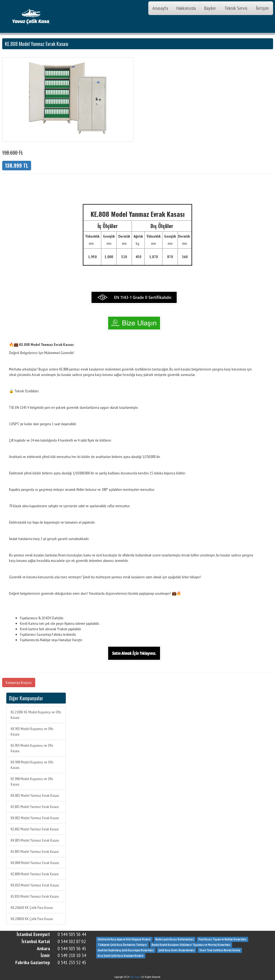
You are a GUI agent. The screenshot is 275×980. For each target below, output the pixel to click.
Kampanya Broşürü (19, 682)
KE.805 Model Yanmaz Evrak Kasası (35, 851)
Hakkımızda (186, 8)
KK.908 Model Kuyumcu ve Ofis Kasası (32, 765)
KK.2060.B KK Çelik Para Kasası (32, 908)
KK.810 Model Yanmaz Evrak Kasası (35, 885)
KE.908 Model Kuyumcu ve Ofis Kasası (32, 781)
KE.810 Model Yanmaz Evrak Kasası (35, 896)
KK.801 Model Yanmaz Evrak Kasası (35, 795)
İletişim (262, 8)
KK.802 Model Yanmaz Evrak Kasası (35, 818)
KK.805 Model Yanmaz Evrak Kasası (35, 840)
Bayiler (210, 8)
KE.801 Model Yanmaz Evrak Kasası (35, 807)
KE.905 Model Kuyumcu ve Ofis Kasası (32, 748)
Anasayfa (160, 8)
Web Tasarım (135, 977)
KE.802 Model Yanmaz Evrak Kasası (35, 829)
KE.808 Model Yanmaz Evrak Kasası (35, 874)
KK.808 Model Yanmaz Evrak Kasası (35, 863)
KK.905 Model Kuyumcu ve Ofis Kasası (32, 731)
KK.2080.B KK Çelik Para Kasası (32, 919)
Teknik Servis (236, 8)
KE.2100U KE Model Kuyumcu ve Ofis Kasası (36, 715)
